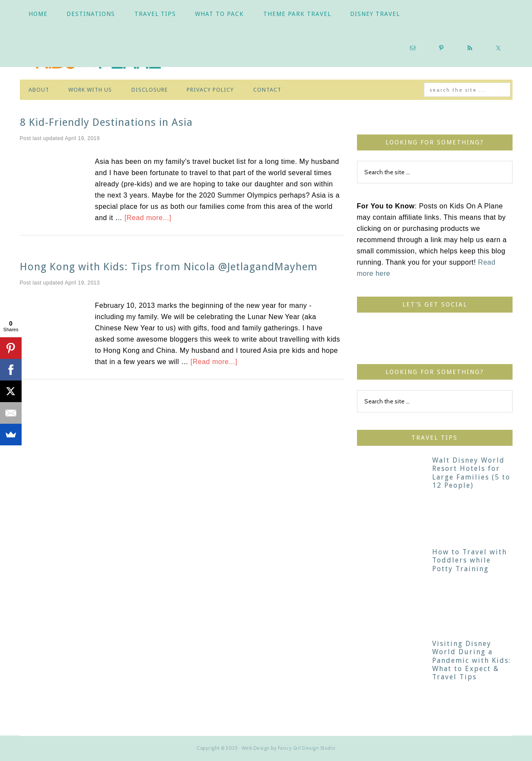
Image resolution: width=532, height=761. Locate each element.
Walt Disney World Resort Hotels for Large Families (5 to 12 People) (471, 473)
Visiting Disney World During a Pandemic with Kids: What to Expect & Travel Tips (471, 660)
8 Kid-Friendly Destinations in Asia (106, 122)
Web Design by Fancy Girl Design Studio (288, 748)
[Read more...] (148, 218)
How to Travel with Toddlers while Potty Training (470, 560)
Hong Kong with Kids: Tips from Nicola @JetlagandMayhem (169, 267)
